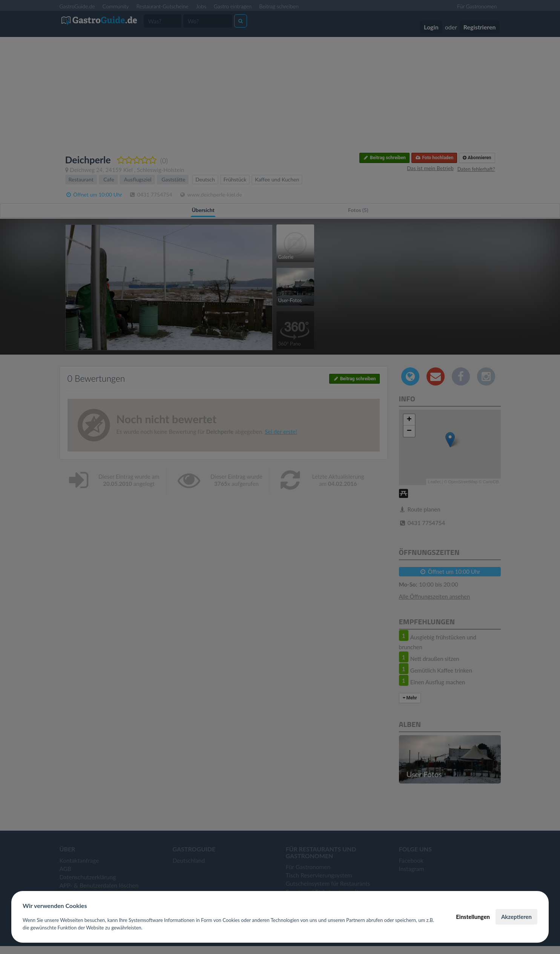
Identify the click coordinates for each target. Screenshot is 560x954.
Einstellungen (473, 917)
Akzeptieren (516, 917)
